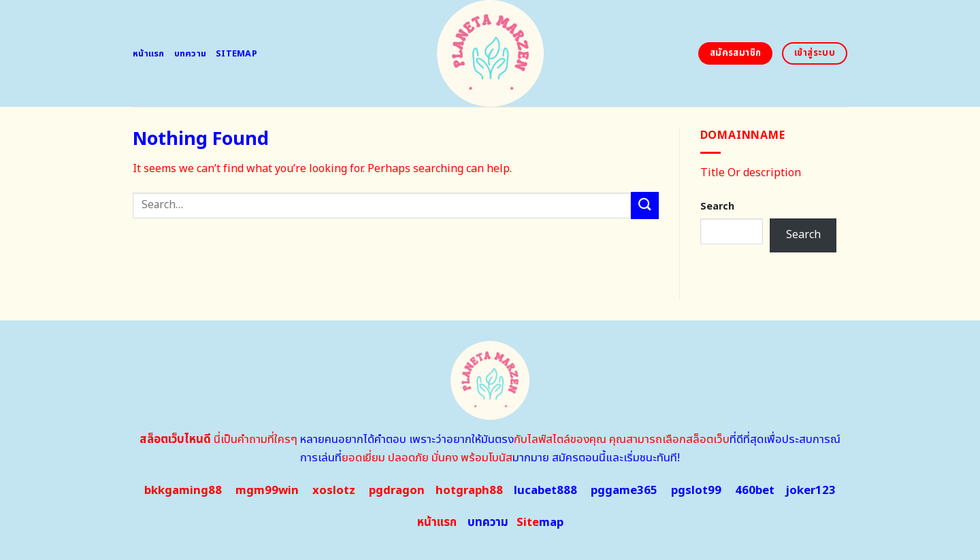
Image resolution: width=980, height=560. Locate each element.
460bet (755, 491)
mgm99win (267, 491)
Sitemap (236, 54)
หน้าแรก (149, 54)
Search (717, 207)
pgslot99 (696, 491)
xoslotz (334, 491)
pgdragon (397, 491)
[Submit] (644, 205)
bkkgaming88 (183, 491)
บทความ (191, 54)
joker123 (811, 491)
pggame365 (624, 491)
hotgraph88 (469, 491)
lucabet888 (545, 491)
